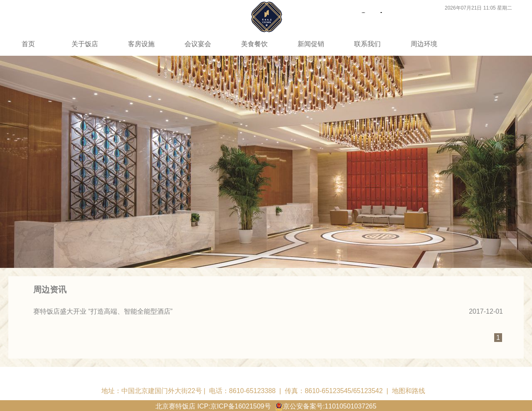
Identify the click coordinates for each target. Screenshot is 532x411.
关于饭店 (85, 44)
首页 (28, 44)
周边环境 (424, 44)
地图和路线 (409, 391)
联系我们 (367, 44)
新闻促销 (311, 44)
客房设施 (141, 44)
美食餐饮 (254, 44)
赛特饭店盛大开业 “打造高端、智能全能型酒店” (103, 311)
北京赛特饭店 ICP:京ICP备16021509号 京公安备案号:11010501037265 (266, 406)
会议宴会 (198, 44)
